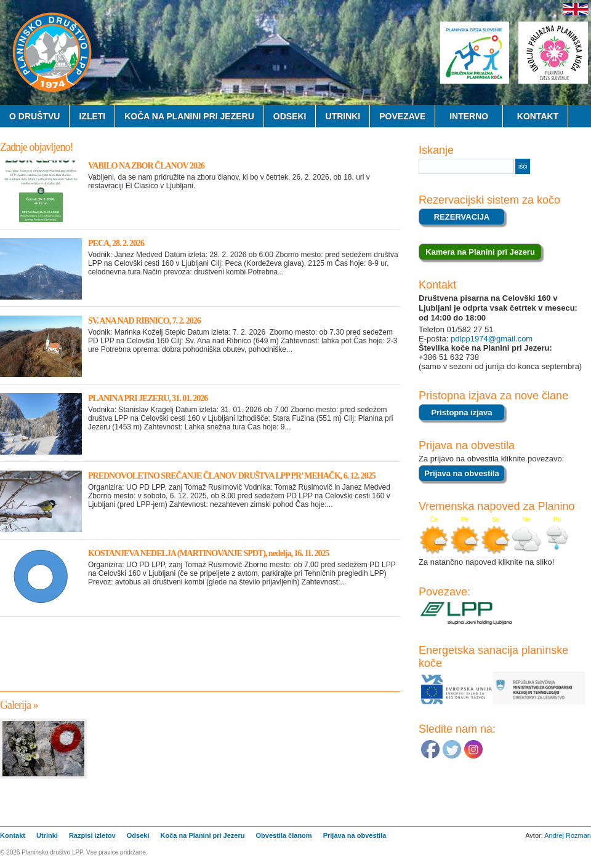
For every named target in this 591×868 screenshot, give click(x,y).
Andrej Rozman (568, 835)
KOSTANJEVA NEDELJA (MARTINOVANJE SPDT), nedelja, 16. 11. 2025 (209, 553)
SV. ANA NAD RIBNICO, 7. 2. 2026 (144, 321)
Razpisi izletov (92, 835)
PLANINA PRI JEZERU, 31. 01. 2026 (148, 398)
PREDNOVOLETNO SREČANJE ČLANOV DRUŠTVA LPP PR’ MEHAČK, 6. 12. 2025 (232, 476)
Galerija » (19, 705)
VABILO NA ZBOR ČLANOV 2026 (146, 166)
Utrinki (343, 116)
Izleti (92, 116)
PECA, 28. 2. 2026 (116, 243)
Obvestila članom (284, 835)
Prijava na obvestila (355, 835)
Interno (469, 116)
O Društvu (34, 116)
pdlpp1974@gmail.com (490, 339)
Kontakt (535, 116)
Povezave (402, 116)
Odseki (290, 116)
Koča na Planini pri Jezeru (189, 116)
